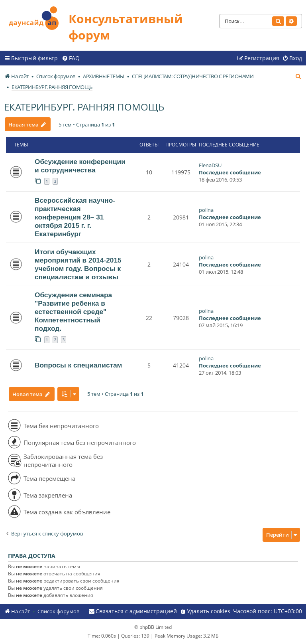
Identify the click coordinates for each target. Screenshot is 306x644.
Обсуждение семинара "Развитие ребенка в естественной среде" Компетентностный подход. (73, 312)
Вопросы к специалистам (78, 365)
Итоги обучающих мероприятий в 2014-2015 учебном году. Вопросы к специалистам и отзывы (78, 264)
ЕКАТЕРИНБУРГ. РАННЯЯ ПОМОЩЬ (84, 107)
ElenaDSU (210, 165)
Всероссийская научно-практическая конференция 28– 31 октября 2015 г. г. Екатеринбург (75, 217)
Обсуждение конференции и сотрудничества (80, 166)
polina (206, 210)
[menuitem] (71, 58)
